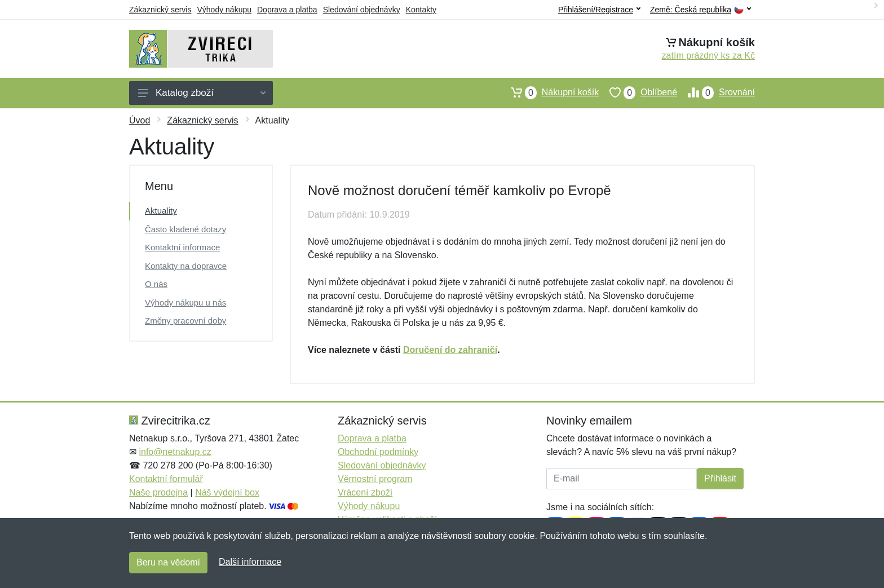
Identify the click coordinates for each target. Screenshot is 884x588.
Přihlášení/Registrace (599, 10)
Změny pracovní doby (185, 320)
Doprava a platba (287, 10)
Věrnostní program (375, 479)
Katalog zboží (202, 93)
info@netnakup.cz (175, 452)
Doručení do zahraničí (450, 350)
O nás (156, 284)
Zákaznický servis (160, 10)
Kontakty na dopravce (186, 266)
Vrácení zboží (365, 492)
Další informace (250, 562)
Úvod (140, 120)
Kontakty (421, 10)
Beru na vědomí (168, 562)
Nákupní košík (549, 92)
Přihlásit (720, 478)
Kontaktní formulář (166, 479)
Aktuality (161, 211)
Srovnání (716, 92)
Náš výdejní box (227, 492)
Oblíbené (638, 92)
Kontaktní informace (182, 247)
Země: (700, 10)
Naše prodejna (158, 492)
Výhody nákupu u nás (185, 302)
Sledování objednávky (362, 10)
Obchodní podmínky (378, 452)
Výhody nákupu (224, 10)
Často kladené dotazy (185, 229)
